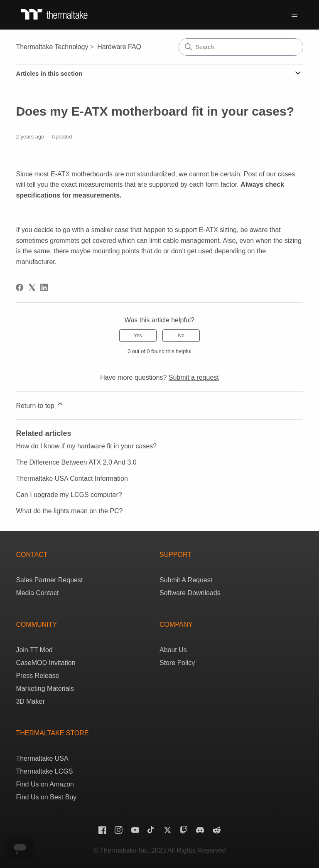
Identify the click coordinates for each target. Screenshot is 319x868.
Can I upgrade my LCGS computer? (69, 495)
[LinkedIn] (44, 287)
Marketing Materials (45, 689)
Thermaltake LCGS (44, 771)
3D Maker (30, 701)
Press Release (37, 676)
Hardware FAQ (119, 47)
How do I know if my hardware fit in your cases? (86, 446)
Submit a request (194, 377)
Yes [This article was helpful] (138, 336)
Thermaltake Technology (52, 47)
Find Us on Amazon (45, 784)
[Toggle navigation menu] (294, 15)
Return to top (40, 404)
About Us (173, 650)
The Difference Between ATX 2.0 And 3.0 (76, 462)
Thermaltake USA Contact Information (72, 479)
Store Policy (177, 663)
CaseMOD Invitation (45, 663)
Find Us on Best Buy (46, 797)
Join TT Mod (34, 650)
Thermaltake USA (42, 758)
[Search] (241, 47)
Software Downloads (190, 593)
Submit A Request (186, 580)
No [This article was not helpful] (181, 336)
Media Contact (37, 593)
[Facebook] (20, 287)
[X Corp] (32, 287)
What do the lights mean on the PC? (69, 511)
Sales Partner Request (49, 580)
